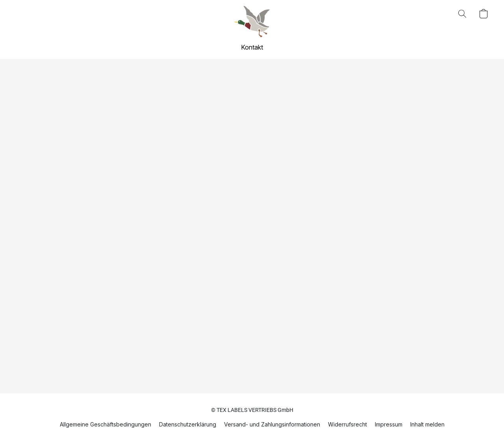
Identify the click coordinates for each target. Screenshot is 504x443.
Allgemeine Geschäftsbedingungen (106, 424)
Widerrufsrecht (347, 424)
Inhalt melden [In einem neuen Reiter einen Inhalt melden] (427, 424)
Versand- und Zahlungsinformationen (272, 424)
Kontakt (252, 47)
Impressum (389, 424)
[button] (252, 22)
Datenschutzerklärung (188, 424)
